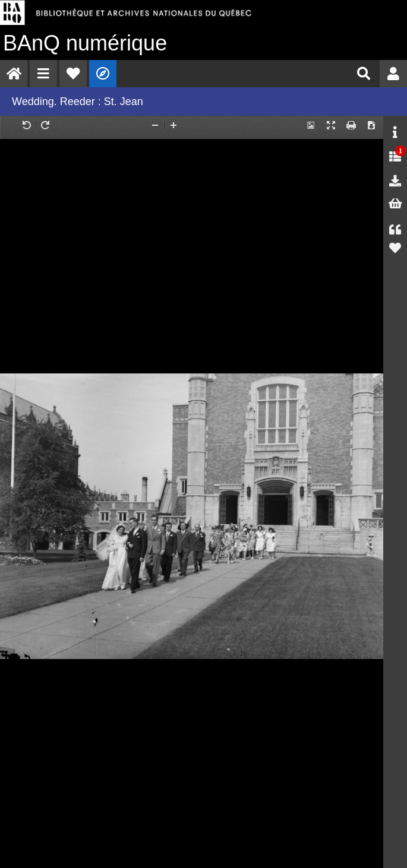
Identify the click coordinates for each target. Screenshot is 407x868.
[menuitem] (14, 74)
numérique (85, 43)
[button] (43, 74)
